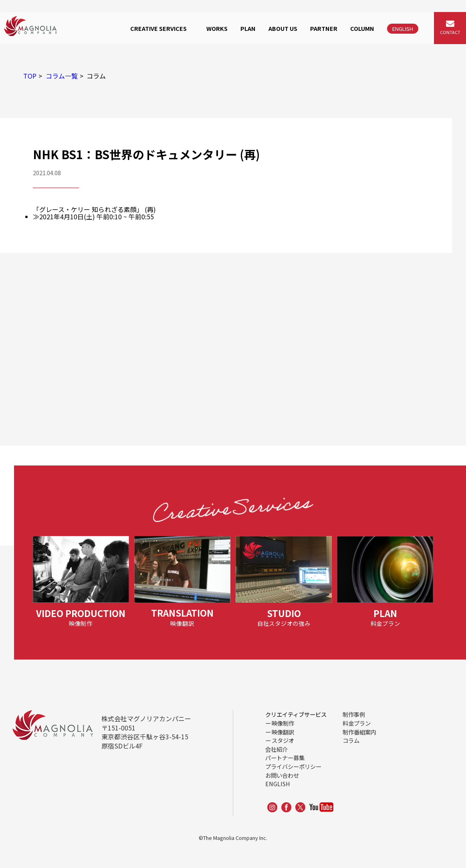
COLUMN (362, 28)
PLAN (248, 28)
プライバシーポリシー (293, 766)
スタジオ (283, 740)
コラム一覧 (62, 76)
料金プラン (357, 723)
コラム (351, 740)
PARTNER (324, 28)
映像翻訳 (283, 732)
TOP (30, 76)
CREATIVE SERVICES (158, 28)
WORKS (217, 28)
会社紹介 (276, 749)
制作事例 (354, 714)
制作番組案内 (359, 732)
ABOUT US (283, 28)
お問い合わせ (282, 775)
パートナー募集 (285, 758)
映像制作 (283, 723)
